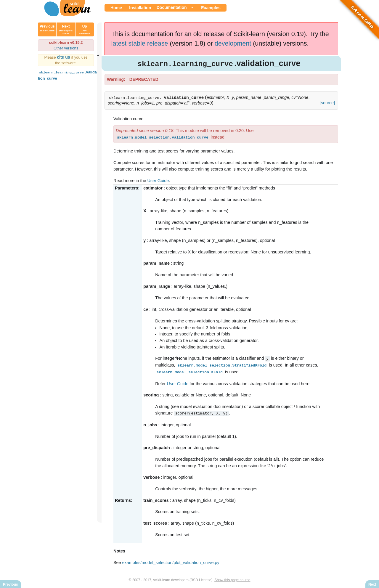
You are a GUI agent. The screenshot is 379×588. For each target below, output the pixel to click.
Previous (47, 30)
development (233, 43)
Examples (211, 8)
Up (85, 30)
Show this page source (232, 579)
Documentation (172, 7)
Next (66, 30)
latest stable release (140, 43)
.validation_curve (67, 75)
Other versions (66, 48)
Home (116, 8)
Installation (140, 8)
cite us (64, 57)
